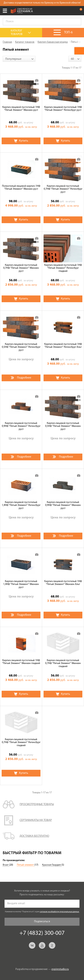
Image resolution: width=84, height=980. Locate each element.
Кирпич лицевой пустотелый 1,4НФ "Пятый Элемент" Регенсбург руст (21, 505)
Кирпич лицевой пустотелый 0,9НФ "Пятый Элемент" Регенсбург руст (21, 426)
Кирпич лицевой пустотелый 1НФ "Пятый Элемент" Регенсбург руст (63, 109)
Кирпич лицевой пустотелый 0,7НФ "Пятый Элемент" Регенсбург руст (63, 189)
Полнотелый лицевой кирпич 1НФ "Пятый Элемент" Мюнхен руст (21, 188)
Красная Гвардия (52, 865)
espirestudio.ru (60, 969)
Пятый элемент (26, 865)
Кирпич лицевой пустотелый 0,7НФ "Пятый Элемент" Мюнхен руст (21, 268)
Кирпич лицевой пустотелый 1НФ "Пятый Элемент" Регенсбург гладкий (63, 268)
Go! (77, 22)
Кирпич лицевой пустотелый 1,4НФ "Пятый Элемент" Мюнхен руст (21, 584)
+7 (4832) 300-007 (72, 11)
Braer (6, 865)
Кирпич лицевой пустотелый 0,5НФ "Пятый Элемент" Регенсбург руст (21, 347)
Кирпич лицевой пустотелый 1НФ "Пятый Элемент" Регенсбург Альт (63, 346)
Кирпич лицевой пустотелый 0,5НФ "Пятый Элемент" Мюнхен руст (63, 426)
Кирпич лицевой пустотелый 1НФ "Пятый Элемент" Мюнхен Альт (63, 583)
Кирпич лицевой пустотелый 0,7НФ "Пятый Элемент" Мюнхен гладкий (63, 664)
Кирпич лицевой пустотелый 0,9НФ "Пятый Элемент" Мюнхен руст (63, 505)
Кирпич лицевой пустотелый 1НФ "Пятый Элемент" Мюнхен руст (21, 109)
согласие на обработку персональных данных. (60, 912)
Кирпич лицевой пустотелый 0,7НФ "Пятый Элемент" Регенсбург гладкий (21, 743)
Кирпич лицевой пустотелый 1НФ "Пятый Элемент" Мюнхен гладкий (21, 662)
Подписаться (42, 922)
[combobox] (19, 59)
